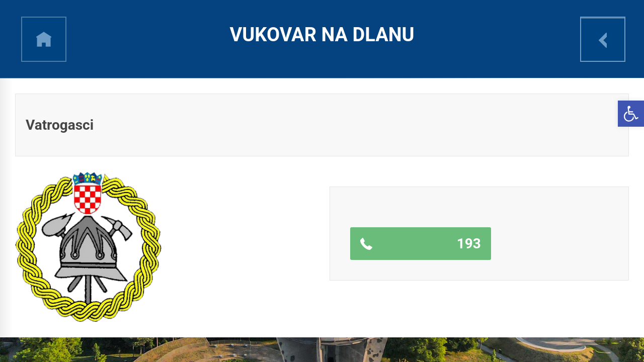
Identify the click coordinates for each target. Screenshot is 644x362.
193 (469, 244)
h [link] (44, 39)
